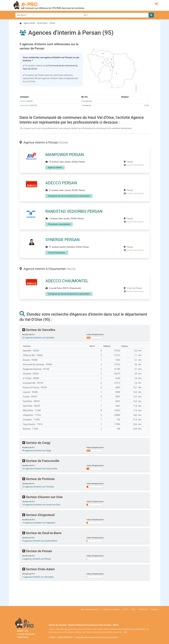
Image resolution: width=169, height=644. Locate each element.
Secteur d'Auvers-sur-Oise (42, 497)
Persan (23, 101)
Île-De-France (42, 23)
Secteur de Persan (37, 551)
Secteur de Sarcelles (39, 330)
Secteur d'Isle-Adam (38, 569)
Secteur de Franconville (41, 461)
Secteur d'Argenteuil (38, 515)
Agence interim (29, 23)
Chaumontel (25, 105)
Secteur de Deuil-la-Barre (42, 533)
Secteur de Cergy (36, 443)
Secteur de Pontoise (38, 479)
